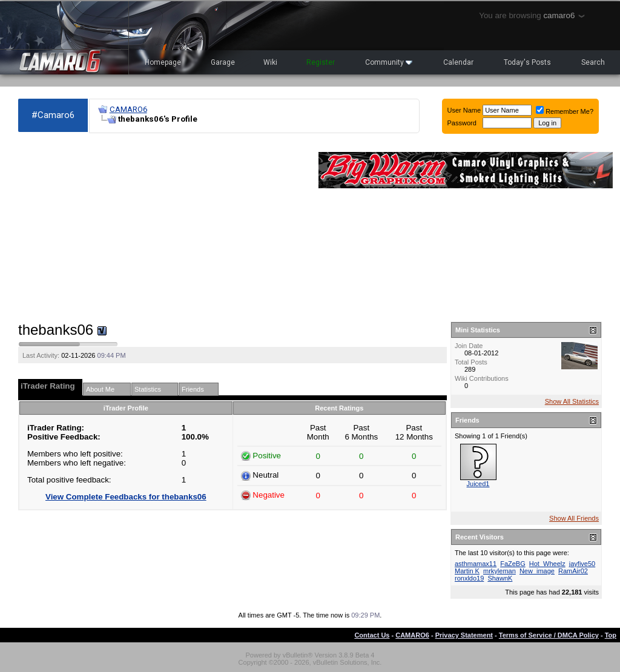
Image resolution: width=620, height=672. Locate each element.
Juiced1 (478, 484)
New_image (537, 571)
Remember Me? (565, 111)
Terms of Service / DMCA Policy (549, 635)
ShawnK (500, 578)
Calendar (458, 62)
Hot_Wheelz (547, 564)
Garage (223, 62)
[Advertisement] (162, 228)
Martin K (467, 571)
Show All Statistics (572, 401)
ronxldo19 (469, 578)
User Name (464, 110)
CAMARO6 (128, 109)
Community (389, 62)
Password (462, 123)
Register (321, 62)
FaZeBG (513, 564)
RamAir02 (573, 571)
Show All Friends (574, 518)
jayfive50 (582, 564)
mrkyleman (500, 571)
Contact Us (372, 635)
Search (593, 62)
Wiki (270, 62)
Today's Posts (527, 62)
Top (611, 635)
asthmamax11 (476, 564)
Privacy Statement (464, 635)
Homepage (163, 62)
